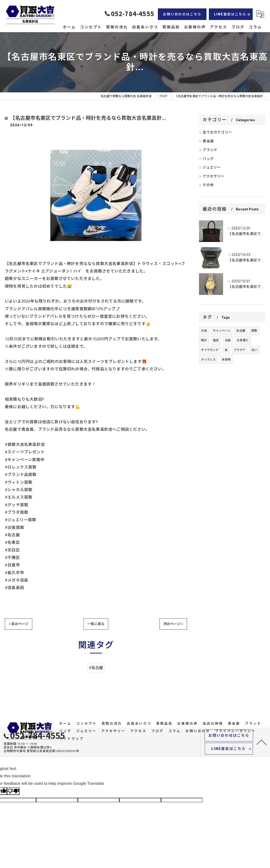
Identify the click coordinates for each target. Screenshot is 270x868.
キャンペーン (222, 331)
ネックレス (208, 360)
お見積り (243, 340)
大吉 (204, 331)
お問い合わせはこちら (182, 14)
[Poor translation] (13, 791)
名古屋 (241, 331)
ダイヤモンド (210, 350)
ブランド (210, 150)
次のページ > (173, 624)
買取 (254, 331)
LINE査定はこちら (230, 14)
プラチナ (240, 350)
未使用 (226, 360)
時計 (204, 340)
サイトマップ (71, 739)
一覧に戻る (96, 624)
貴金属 (208, 141)
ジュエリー (212, 168)
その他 (208, 185)
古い (254, 350)
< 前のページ (19, 624)
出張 (228, 340)
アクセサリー (213, 176)
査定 (216, 340)
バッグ (208, 159)
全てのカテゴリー (217, 132)
